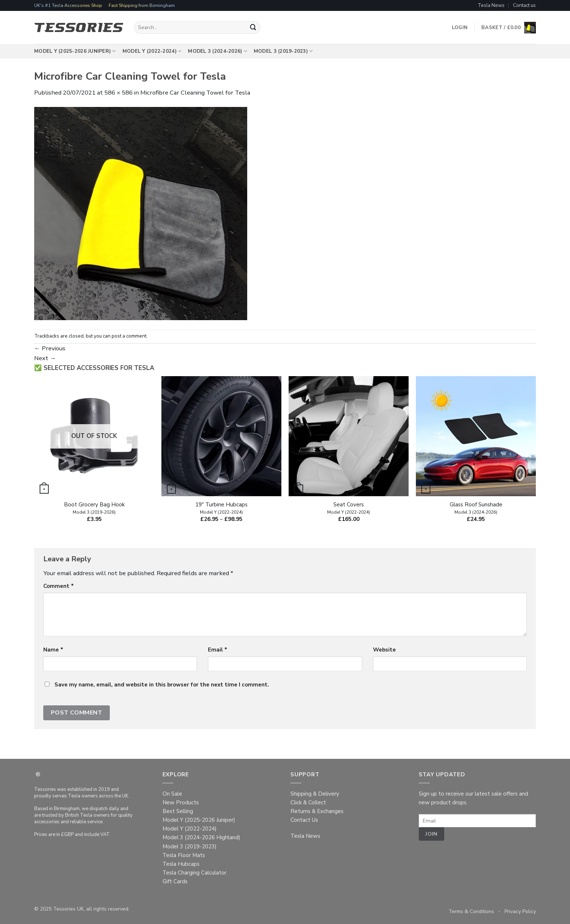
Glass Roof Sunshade (476, 508)
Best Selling (178, 811)
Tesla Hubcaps (181, 864)
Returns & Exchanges (317, 811)
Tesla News (491, 5)
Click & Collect (308, 802)
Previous (50, 348)
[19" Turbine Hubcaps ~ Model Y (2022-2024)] (221, 436)
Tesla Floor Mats (184, 855)
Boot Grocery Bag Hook (94, 508)
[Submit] (253, 27)
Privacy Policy (520, 911)
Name (53, 650)
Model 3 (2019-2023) (283, 51)
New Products (181, 802)
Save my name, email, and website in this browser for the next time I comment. (162, 685)
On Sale (172, 794)
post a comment (129, 336)
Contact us (524, 5)
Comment (59, 586)
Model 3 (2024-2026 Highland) (201, 837)
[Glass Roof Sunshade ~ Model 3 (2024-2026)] (476, 436)
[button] (509, 28)
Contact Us (304, 820)
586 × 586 (119, 93)
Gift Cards (175, 881)
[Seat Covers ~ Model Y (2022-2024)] (349, 436)
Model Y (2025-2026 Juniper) (75, 51)
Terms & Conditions (471, 911)
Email (218, 650)
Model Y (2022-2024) (152, 51)
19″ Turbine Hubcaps (221, 508)
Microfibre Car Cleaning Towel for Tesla (195, 93)
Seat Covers (349, 508)
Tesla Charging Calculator (194, 873)
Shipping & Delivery (315, 794)
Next (45, 358)
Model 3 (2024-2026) (218, 51)
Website (384, 650)
